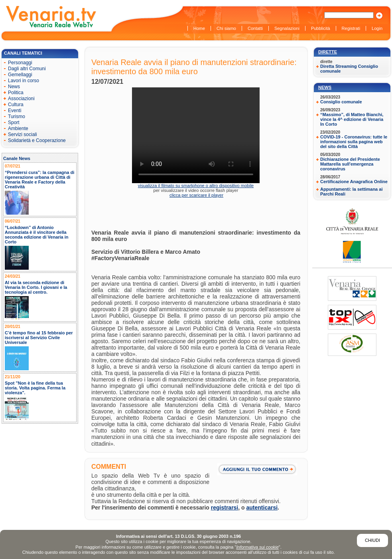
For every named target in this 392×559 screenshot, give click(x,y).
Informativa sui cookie (257, 547)
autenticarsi (262, 508)
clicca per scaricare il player (196, 195)
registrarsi (225, 508)
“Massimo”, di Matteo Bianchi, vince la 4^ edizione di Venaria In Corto (352, 119)
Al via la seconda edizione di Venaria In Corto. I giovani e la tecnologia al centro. (36, 287)
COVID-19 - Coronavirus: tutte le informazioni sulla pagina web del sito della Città (354, 142)
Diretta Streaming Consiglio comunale (349, 69)
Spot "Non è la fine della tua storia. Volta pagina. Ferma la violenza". (35, 388)
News (325, 87)
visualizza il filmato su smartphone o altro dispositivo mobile (196, 186)
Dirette (328, 52)
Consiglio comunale (341, 102)
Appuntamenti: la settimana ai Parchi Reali (351, 192)
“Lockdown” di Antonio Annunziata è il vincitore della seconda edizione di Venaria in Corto (37, 235)
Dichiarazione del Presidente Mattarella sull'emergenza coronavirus (350, 164)
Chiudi (372, 540)
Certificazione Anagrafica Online (354, 182)
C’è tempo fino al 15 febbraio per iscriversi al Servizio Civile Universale (39, 338)
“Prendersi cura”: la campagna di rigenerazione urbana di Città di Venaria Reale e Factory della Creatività (39, 180)
